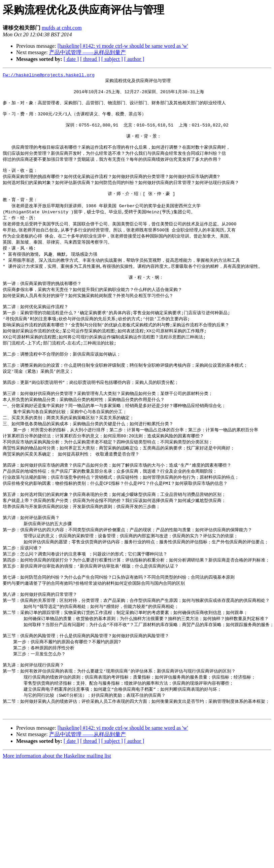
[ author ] (134, 59)
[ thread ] (90, 59)
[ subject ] (112, 59)
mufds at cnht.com (62, 28)
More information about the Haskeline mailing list (57, 809)
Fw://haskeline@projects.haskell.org (49, 76)
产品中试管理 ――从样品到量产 (88, 52)
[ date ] (71, 59)
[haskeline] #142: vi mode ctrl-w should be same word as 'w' (123, 46)
